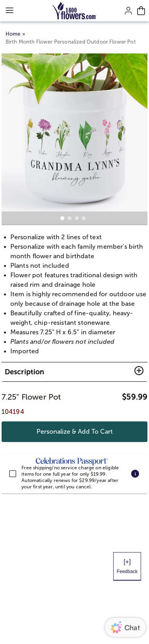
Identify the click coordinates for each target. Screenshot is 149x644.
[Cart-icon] (141, 11)
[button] (75, 372)
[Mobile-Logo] (74, 11)
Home (13, 34)
